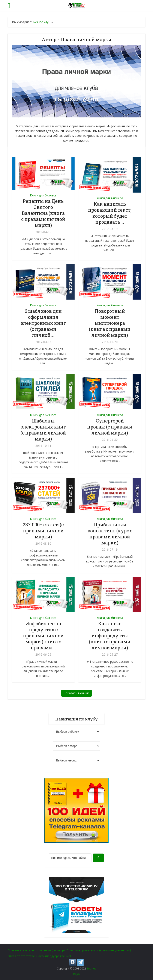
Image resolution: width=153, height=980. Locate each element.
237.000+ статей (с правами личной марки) (43, 531)
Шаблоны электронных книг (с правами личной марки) (43, 430)
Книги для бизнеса (43, 195)
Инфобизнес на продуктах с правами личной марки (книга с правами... (43, 636)
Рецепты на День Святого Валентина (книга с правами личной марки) (43, 213)
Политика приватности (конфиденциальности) (99, 950)
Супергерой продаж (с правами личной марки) (110, 427)
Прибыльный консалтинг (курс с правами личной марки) (110, 534)
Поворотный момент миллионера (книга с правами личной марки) (110, 323)
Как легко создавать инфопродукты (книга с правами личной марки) (110, 636)
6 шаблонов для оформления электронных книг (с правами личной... (43, 323)
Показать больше (76, 693)
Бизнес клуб (42, 22)
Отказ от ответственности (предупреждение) (39, 956)
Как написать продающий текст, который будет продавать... (110, 213)
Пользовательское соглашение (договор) (36, 950)
